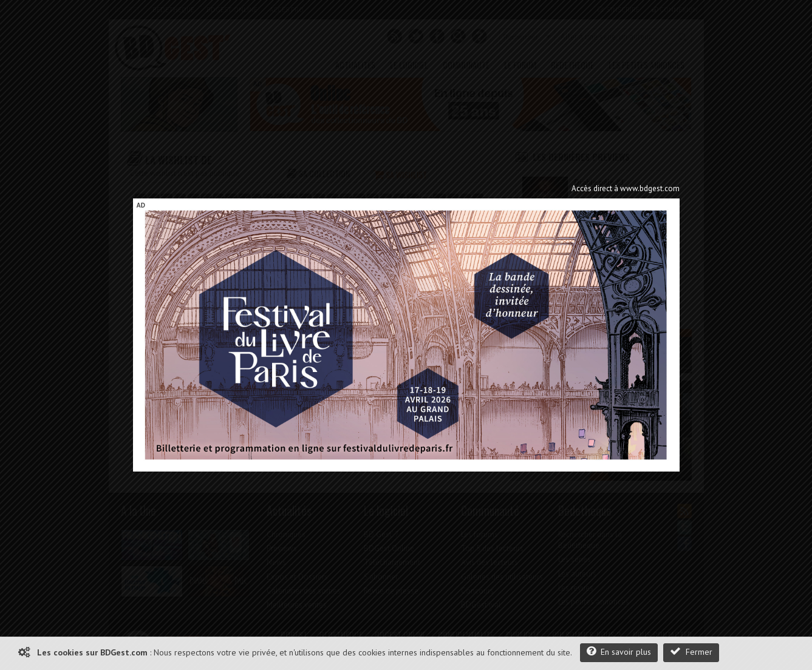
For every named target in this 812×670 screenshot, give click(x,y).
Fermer (691, 651)
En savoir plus (619, 651)
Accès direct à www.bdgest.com (626, 188)
